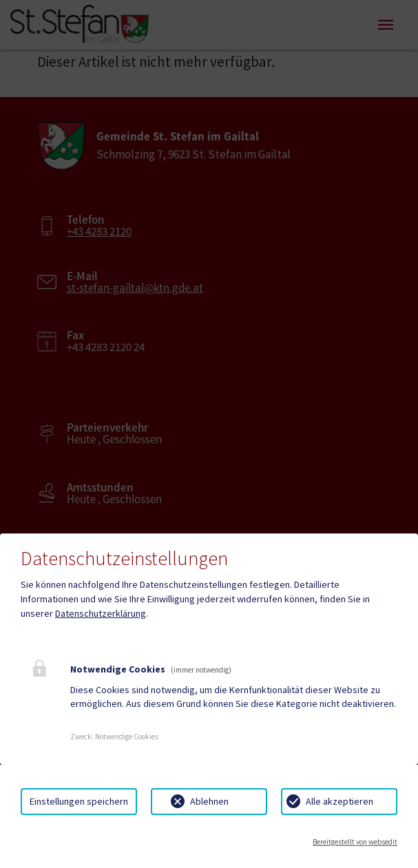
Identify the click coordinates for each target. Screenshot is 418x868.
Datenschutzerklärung (101, 613)
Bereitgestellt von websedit (355, 842)
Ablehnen (209, 801)
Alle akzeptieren (339, 801)
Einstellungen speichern (79, 801)
